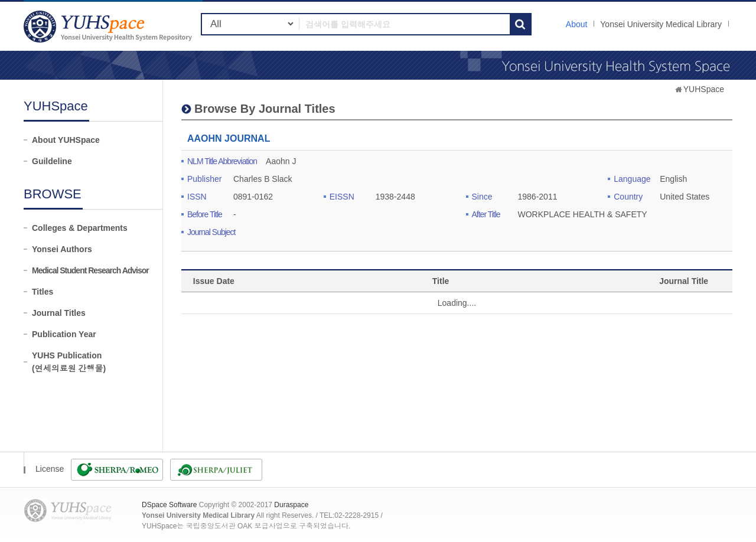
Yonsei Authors (62, 249)
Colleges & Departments (80, 228)
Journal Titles (59, 313)
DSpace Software (169, 505)
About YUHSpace (66, 140)
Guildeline (52, 161)
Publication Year (64, 334)
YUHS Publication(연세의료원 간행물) (69, 362)
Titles (43, 292)
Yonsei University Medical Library (661, 24)
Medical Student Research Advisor (90, 270)
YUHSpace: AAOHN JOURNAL (109, 26)
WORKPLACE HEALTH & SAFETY (583, 214)
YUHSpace (704, 89)
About (577, 24)
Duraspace (291, 505)
